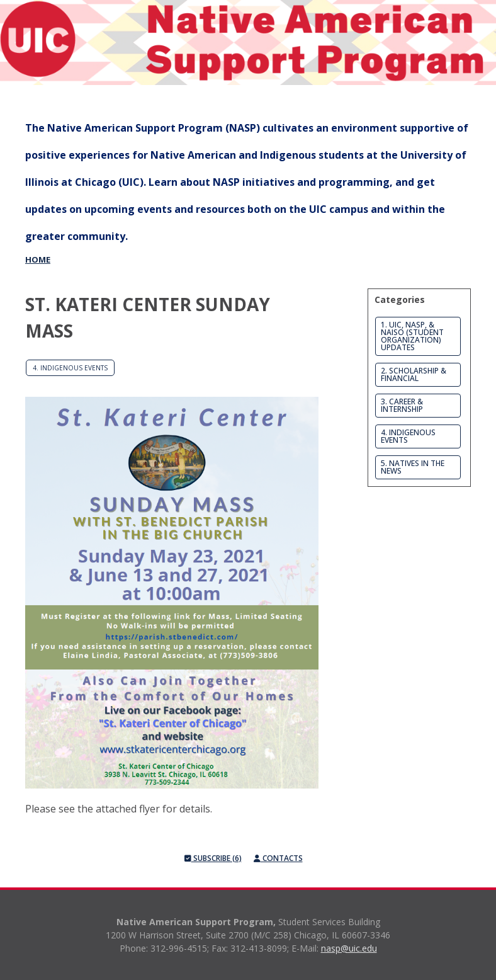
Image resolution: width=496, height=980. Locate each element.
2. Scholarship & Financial (414, 374)
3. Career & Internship (402, 405)
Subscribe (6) (213, 858)
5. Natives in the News (413, 467)
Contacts (278, 858)
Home (38, 259)
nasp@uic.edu (349, 948)
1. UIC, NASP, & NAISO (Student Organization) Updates (412, 336)
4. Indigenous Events (70, 368)
